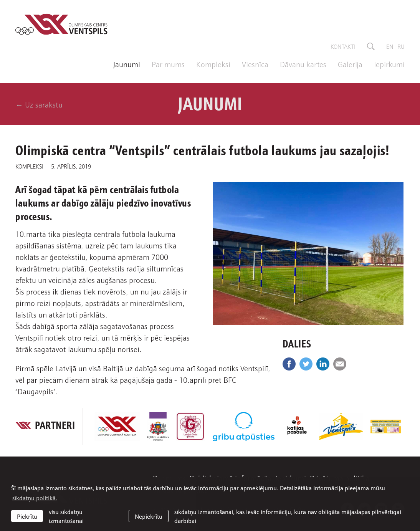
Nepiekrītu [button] (149, 516)
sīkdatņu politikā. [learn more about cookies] (35, 498)
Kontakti (343, 46)
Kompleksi (213, 64)
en (390, 46)
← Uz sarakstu (39, 104)
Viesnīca (255, 64)
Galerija (350, 64)
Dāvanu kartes (303, 64)
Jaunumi (127, 64)
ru (401, 46)
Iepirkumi (389, 64)
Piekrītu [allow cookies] (27, 516)
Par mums (168, 64)
